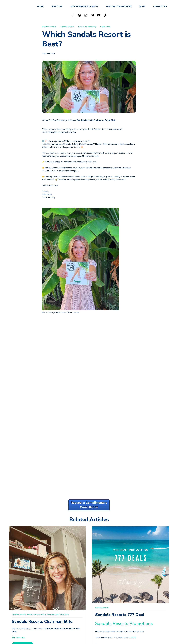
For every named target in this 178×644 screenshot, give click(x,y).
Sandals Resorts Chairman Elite (42, 622)
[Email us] (92, 15)
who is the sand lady (87, 27)
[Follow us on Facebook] (73, 15)
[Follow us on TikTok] (105, 15)
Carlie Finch (105, 27)
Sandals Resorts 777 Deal (120, 615)
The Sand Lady (49, 53)
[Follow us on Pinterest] (79, 15)
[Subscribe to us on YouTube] (99, 15)
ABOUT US (57, 6)
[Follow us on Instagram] (86, 15)
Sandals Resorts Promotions (125, 623)
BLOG (142, 6)
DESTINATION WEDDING (119, 6)
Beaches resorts (49, 27)
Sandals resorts (67, 27)
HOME (40, 6)
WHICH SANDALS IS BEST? (84, 6)
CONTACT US (160, 6)
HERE (134, 637)
